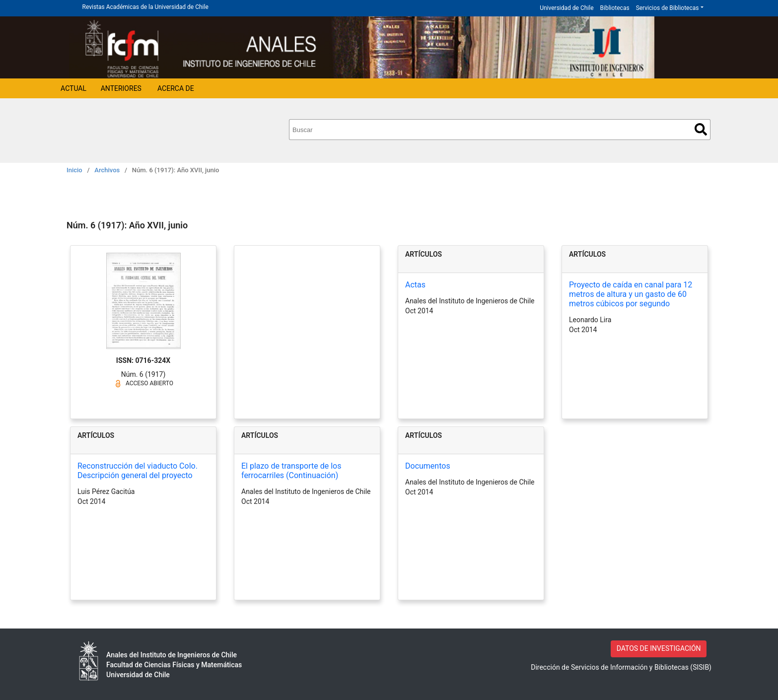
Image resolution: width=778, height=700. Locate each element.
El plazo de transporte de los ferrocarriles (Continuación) (291, 471)
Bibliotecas (615, 8)
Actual (73, 88)
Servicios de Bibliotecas (668, 8)
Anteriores (121, 88)
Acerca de (176, 88)
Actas (415, 285)
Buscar (701, 129)
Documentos (428, 466)
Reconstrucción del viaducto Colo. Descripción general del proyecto (138, 471)
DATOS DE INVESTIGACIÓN (659, 648)
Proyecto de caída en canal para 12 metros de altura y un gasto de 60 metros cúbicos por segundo (631, 294)
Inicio (74, 170)
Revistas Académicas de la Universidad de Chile (145, 7)
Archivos (107, 170)
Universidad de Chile (566, 8)
